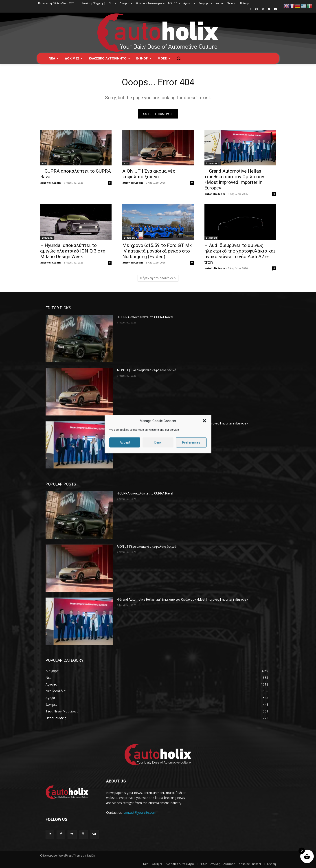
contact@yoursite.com (140, 813)
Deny (158, 442)
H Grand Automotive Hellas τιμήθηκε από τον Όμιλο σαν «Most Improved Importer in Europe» (234, 179)
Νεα (44, 163)
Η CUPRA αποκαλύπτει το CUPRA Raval (145, 317)
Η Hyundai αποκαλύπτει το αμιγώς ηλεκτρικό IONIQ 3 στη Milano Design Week (73, 251)
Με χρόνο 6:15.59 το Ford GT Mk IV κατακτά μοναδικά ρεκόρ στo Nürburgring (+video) (157, 251)
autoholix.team (50, 183)
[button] (204, 421)
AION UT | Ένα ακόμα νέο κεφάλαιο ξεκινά (149, 174)
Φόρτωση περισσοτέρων (158, 278)
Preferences (191, 442)
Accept (125, 442)
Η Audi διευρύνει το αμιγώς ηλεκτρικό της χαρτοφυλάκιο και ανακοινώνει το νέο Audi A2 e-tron (240, 254)
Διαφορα (211, 163)
